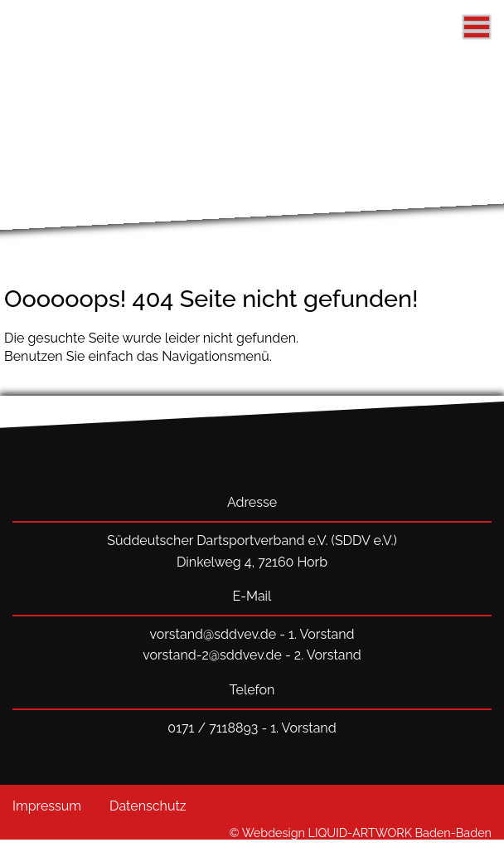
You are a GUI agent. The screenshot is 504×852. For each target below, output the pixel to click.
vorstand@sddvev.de (213, 634)
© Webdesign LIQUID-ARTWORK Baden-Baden (361, 833)
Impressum (47, 806)
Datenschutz (148, 806)
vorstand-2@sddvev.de (212, 655)
